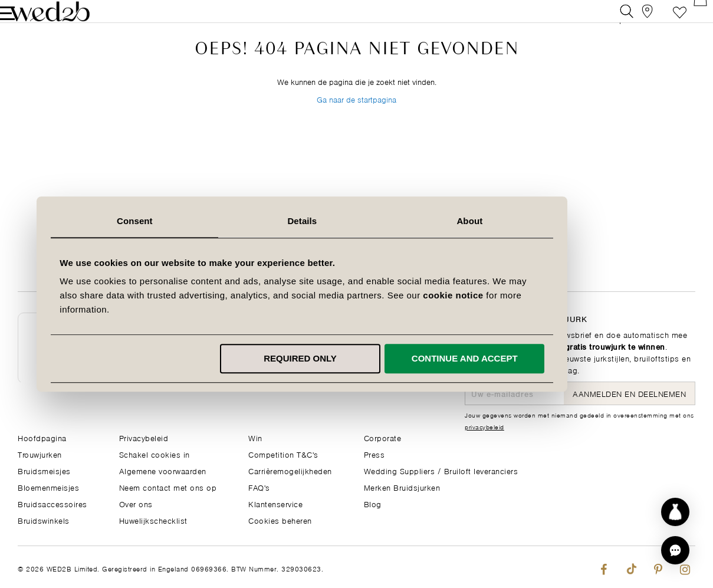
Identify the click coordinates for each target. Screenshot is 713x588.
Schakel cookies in (155, 454)
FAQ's (259, 487)
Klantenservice (275, 503)
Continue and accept (519, 358)
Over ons (136, 503)
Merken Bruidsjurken (402, 487)
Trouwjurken (40, 454)
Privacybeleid (144, 437)
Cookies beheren (280, 520)
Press (374, 454)
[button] (675, 550)
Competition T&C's (283, 454)
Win (255, 437)
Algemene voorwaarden (163, 470)
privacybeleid (484, 426)
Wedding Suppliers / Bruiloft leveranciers (441, 470)
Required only (354, 358)
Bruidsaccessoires (52, 503)
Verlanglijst (662, 20)
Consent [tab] (189, 221)
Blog (373, 503)
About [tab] (524, 221)
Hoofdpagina (42, 437)
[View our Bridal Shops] (635, 20)
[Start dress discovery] (675, 512)
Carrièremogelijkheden (290, 470)
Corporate (383, 437)
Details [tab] (357, 221)
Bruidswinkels (44, 520)
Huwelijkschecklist (153, 520)
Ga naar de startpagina (356, 129)
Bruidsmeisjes (44, 470)
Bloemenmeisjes (48, 487)
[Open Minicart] (689, 20)
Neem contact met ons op (168, 487)
